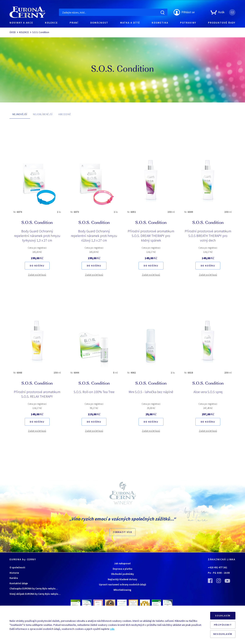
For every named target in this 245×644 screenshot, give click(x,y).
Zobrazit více (122, 532)
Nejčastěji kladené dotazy (122, 579)
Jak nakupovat (122, 563)
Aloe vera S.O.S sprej (208, 392)
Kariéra (14, 578)
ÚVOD (13, 32)
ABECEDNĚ (65, 114)
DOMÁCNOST (99, 23)
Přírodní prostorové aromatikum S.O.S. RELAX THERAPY (37, 394)
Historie (14, 573)
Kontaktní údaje (19, 583)
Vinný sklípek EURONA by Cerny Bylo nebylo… (35, 594)
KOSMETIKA (160, 23)
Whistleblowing (122, 590)
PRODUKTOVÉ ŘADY (222, 23)
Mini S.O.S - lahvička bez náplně (151, 392)
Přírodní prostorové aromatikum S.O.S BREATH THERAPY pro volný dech (208, 236)
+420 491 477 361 (218, 567)
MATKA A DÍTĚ (130, 23)
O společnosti (17, 567)
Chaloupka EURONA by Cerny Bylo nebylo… (34, 589)
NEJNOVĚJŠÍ (20, 114)
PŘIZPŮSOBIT (223, 625)
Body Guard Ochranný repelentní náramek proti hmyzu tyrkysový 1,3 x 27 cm (37, 236)
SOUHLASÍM (223, 616)
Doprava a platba (122, 569)
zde (112, 629)
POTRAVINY (188, 23)
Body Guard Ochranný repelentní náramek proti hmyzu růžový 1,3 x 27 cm (94, 236)
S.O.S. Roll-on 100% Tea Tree (94, 392)
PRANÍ (74, 23)
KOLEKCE (51, 23)
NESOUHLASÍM (223, 634)
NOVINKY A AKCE (21, 23)
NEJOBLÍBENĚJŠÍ (43, 114)
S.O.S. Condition (41, 32)
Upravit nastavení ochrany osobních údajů (122, 585)
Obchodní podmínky (122, 574)
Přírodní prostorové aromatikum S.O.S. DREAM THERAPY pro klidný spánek (151, 236)
